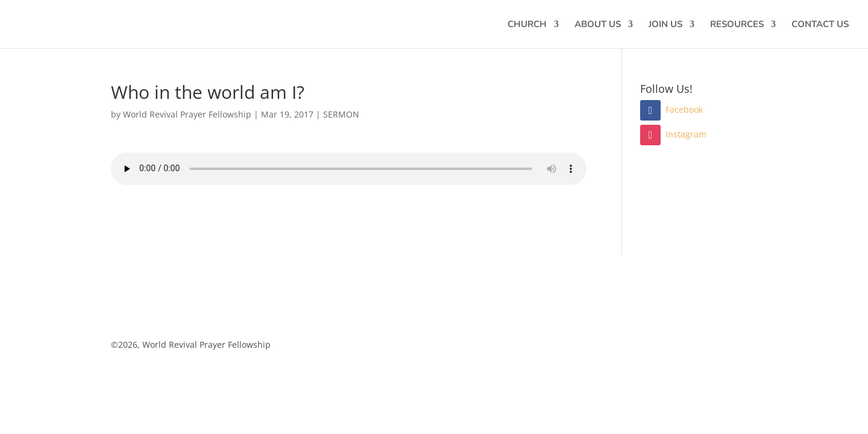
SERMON (341, 114)
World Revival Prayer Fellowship (187, 114)
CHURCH (527, 25)
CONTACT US (820, 25)
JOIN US (665, 25)
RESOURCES (737, 25)
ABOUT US (598, 25)
